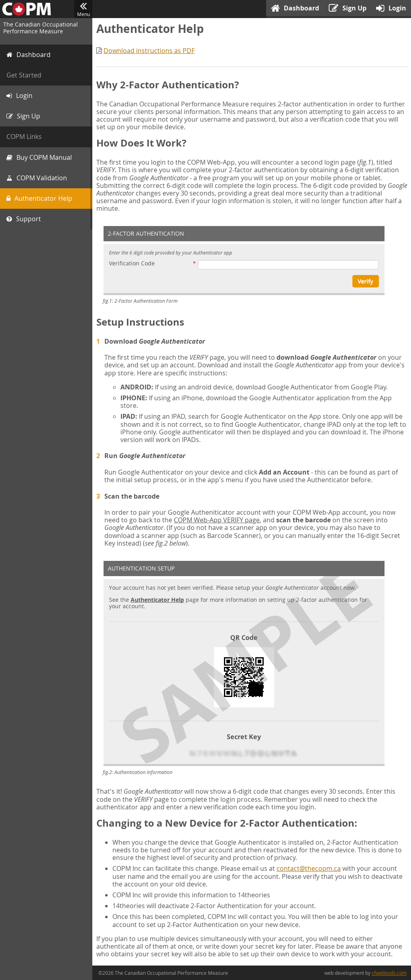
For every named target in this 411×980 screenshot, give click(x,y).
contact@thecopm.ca (309, 868)
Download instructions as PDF (149, 51)
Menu (83, 9)
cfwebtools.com (389, 973)
